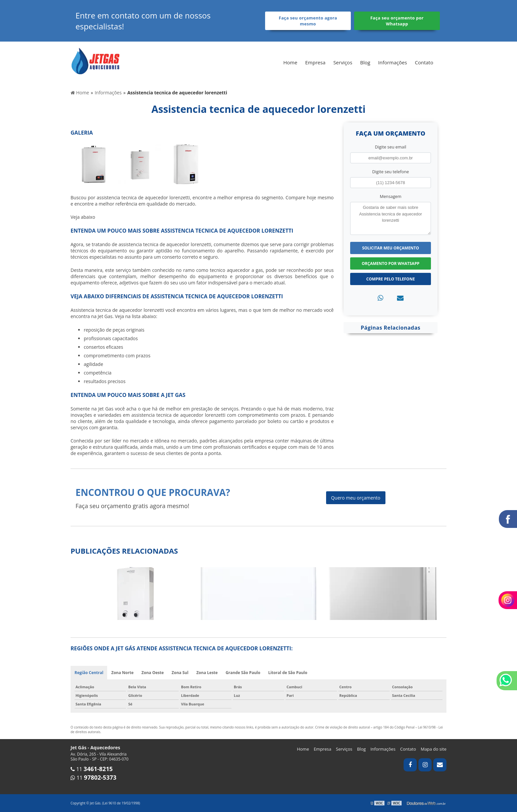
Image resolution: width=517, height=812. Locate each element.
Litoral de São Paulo (288, 673)
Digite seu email (391, 147)
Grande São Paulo (243, 673)
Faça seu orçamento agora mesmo (308, 21)
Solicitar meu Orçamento (391, 248)
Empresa (315, 62)
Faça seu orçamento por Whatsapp (397, 21)
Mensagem (391, 196)
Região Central (89, 673)
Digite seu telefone (391, 172)
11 (92, 769)
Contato (424, 62)
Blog (365, 62)
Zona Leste (207, 673)
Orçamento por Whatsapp (391, 263)
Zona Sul (180, 673)
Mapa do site (434, 749)
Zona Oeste (153, 673)
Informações (393, 62)
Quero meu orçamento (356, 498)
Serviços (343, 62)
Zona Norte (122, 673)
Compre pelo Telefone (391, 279)
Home (290, 62)
